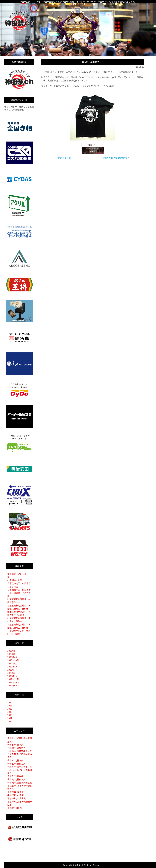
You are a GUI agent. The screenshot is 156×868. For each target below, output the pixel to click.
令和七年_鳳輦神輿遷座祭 (20, 751)
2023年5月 (12, 654)
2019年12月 (13, 679)
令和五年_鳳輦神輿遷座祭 (20, 767)
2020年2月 (12, 673)
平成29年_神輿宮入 (17, 798)
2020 (10, 709)
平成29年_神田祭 (15, 795)
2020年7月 (12, 670)
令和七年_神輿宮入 (16, 748)
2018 (10, 715)
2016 (10, 721)
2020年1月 (12, 676)
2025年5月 (12, 651)
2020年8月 (12, 667)
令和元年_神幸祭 (15, 776)
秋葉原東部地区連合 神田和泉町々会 (19, 601)
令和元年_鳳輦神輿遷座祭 (20, 782)
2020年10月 (13, 660)
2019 (10, 712)
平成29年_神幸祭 (15, 792)
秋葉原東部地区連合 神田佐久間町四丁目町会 (19, 607)
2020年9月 (12, 663)
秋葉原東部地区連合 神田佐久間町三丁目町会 (19, 626)
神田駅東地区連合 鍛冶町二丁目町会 (19, 632)
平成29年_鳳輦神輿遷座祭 (20, 801)
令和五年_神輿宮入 (16, 764)
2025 (10, 702)
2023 (10, 706)
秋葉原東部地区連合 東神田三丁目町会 (19, 620)
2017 (10, 718)
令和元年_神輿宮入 (16, 779)
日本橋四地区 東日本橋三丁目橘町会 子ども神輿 (19, 593)
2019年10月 (13, 682)
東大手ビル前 (64, 157)
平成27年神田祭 (15, 808)
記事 (9, 805)
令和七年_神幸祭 (15, 745)
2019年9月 (12, 686)
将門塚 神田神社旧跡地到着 (115, 157)
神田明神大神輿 (15, 580)
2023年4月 (12, 657)
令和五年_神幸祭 (15, 760)
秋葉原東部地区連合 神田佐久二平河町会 (19, 613)
